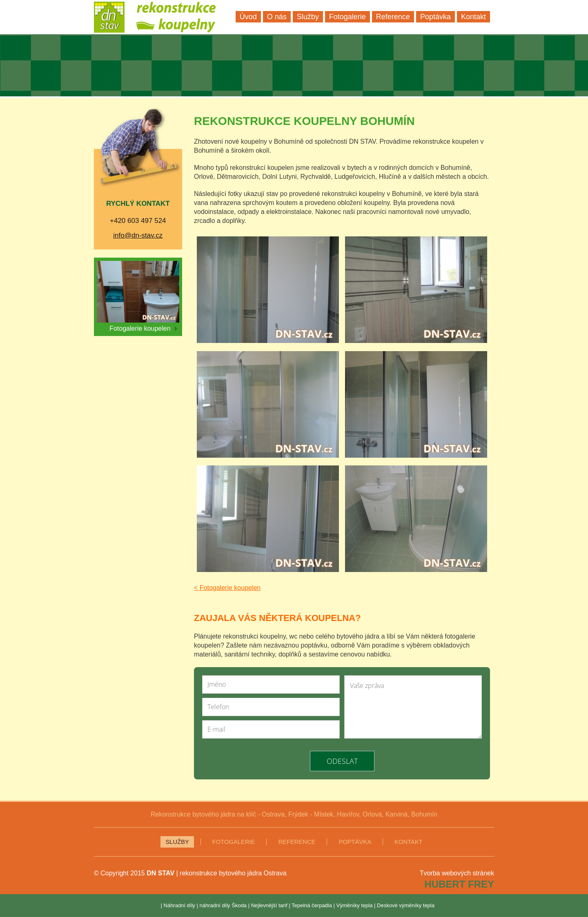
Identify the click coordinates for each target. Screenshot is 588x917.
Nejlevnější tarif (269, 905)
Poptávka (355, 842)
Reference (297, 842)
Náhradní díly (179, 905)
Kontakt (409, 842)
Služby (177, 842)
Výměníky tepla (355, 905)
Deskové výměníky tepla (406, 905)
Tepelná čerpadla (312, 905)
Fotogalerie (234, 842)
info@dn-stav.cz (138, 235)
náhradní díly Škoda (223, 905)
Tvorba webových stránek (457, 873)
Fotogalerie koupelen (143, 328)
